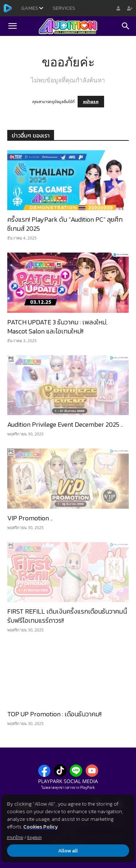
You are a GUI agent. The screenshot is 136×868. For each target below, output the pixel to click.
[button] (12, 26)
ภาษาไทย (15, 838)
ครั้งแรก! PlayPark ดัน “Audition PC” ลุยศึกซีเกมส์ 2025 (65, 224)
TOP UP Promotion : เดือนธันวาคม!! (54, 714)
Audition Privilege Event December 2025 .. (65, 424)
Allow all (68, 851)
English (34, 838)
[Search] (126, 26)
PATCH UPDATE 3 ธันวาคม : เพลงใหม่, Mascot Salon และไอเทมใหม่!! (57, 327)
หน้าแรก (91, 102)
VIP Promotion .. (30, 518)
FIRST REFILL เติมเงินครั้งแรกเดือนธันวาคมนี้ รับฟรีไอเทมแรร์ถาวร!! (67, 616)
